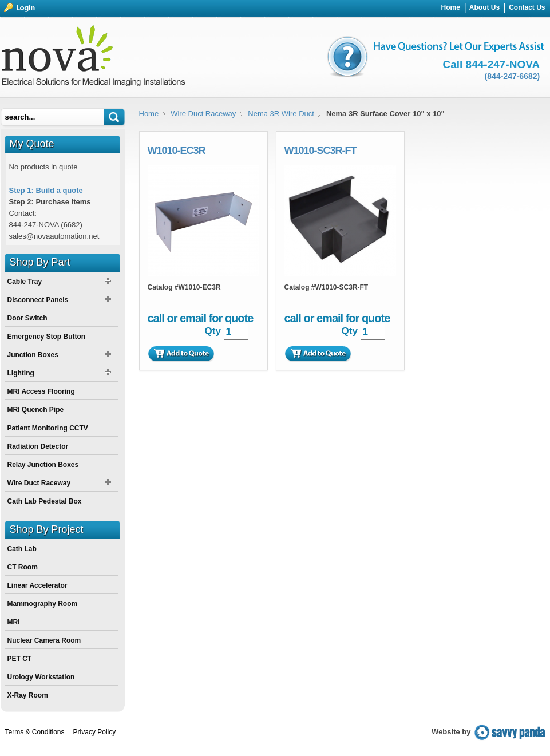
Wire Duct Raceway (203, 114)
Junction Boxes (33, 355)
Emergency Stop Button (47, 337)
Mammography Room (43, 604)
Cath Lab (22, 549)
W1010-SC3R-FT (320, 151)
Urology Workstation (41, 677)
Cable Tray (25, 282)
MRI (14, 622)
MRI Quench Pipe (36, 410)
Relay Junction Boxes (43, 465)
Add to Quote (181, 354)
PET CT (20, 659)
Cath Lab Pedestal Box (45, 501)
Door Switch (27, 318)
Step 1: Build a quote (46, 190)
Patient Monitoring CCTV (48, 428)
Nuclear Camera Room (44, 640)
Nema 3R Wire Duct (281, 114)
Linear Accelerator (37, 585)
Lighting (21, 373)
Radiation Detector (38, 446)
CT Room (23, 567)
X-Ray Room (28, 695)
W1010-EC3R (177, 151)
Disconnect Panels (38, 300)
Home (149, 114)
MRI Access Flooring (41, 391)
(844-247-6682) (513, 76)
